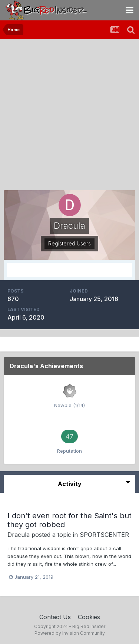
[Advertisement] (69, 112)
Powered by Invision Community (70, 633)
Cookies (89, 617)
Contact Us (55, 617)
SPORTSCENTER (104, 535)
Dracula (19, 535)
